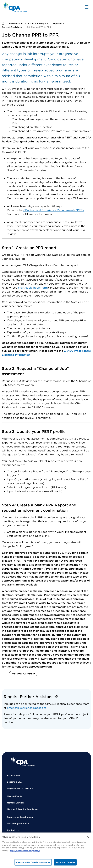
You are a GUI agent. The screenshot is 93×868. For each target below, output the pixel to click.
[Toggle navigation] (87, 7)
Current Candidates (12, 27)
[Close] (88, 837)
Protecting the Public (18, 824)
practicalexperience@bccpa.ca (27, 708)
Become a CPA (16, 23)
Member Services (16, 803)
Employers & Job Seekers (20, 788)
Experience (58, 23)
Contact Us (13, 830)
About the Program (38, 23)
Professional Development (20, 817)
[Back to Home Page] (15, 7)
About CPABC (14, 775)
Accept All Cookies (65, 862)
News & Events (15, 796)
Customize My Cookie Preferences (33, 862)
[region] (46, 850)
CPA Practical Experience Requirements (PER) (54, 210)
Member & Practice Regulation (23, 809)
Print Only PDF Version (23, 674)
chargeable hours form (33, 288)
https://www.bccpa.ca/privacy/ (25, 851)
